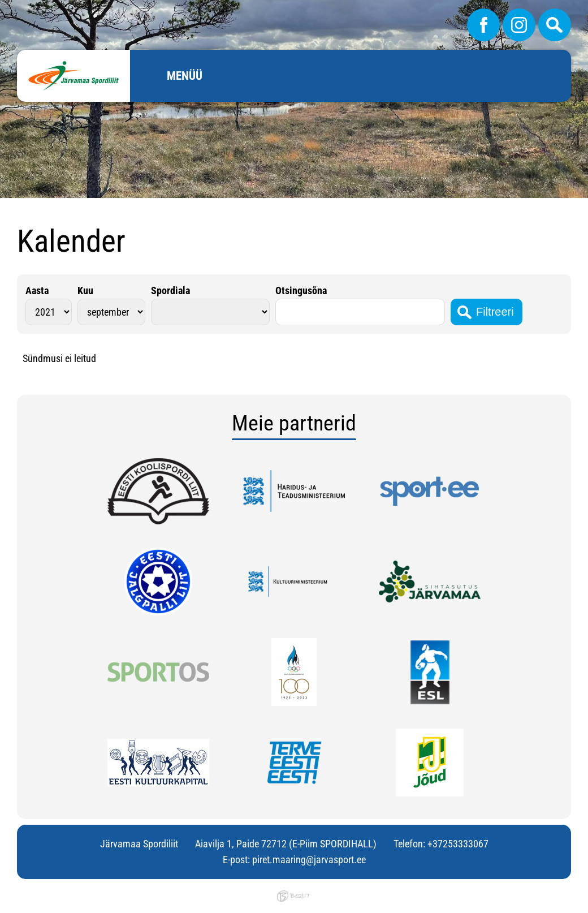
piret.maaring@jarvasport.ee (309, 860)
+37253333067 (458, 844)
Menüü (185, 76)
